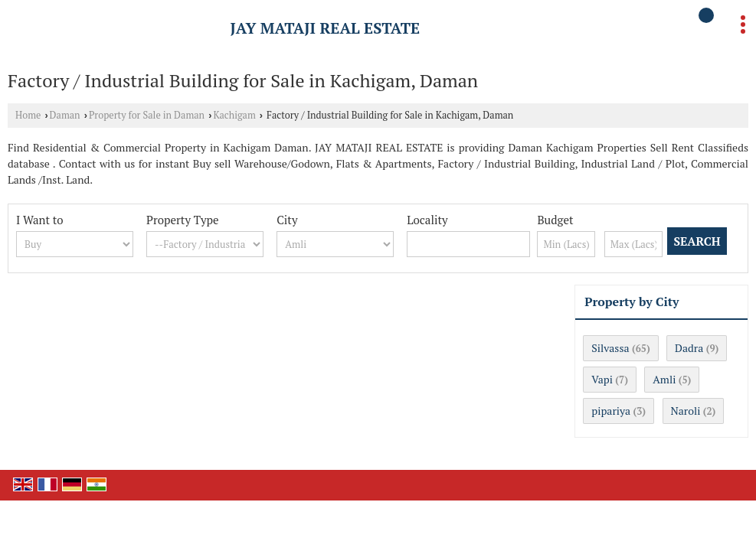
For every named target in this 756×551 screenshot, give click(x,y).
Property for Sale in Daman (147, 115)
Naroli (686, 411)
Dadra (689, 348)
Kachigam (234, 115)
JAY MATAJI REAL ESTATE (326, 28)
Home (28, 115)
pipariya (611, 411)
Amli (664, 379)
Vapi (602, 379)
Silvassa (610, 348)
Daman (65, 115)
